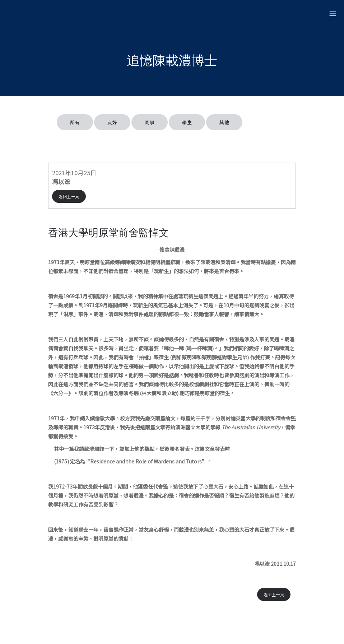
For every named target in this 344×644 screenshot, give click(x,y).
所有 (75, 122)
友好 (112, 122)
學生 (187, 122)
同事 (150, 122)
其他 (224, 122)
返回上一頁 (69, 196)
